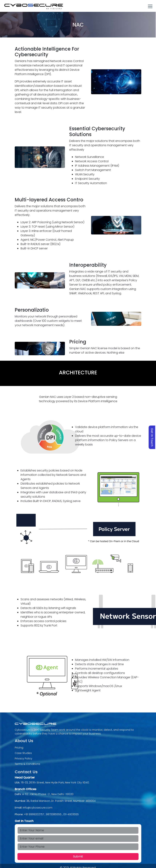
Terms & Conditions (27, 764)
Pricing (19, 748)
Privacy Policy (23, 758)
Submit (78, 856)
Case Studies (23, 753)
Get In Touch (152, 437)
